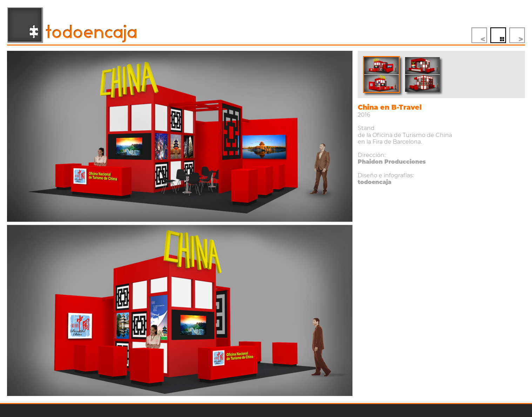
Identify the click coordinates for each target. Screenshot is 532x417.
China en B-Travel (390, 107)
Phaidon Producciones (392, 162)
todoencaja (375, 182)
